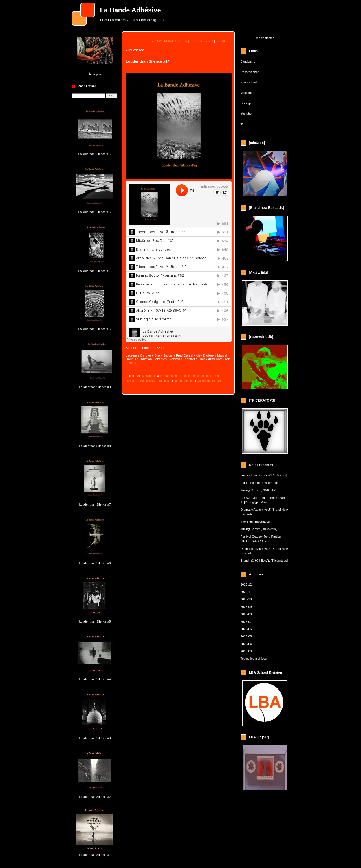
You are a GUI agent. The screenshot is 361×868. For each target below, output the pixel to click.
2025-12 (246, 584)
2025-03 (246, 651)
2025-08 (246, 614)
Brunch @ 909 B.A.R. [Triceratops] (264, 561)
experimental (191, 376)
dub (167, 376)
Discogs (246, 103)
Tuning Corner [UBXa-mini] (259, 529)
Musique (148, 376)
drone (217, 376)
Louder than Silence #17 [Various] (264, 475)
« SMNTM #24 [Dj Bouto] (170, 41)
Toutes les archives (254, 659)
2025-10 (246, 599)
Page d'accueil (202, 41)
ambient (206, 376)
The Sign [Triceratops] (256, 522)
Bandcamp (248, 61)
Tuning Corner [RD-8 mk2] (258, 490)
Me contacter (265, 38)
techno (176, 376)
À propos (95, 74)
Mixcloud (247, 93)
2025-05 (246, 636)
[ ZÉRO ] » (224, 41)
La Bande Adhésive (131, 10)
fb (242, 124)
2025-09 (246, 607)
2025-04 (246, 644)
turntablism (164, 381)
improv (150, 381)
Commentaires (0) (209, 381)
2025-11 (246, 592)
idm (142, 381)
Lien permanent (184, 381)
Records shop (250, 72)
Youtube (246, 114)
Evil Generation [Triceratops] (260, 483)
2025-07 (246, 622)
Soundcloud (249, 82)
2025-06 (246, 629)
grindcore (132, 381)
